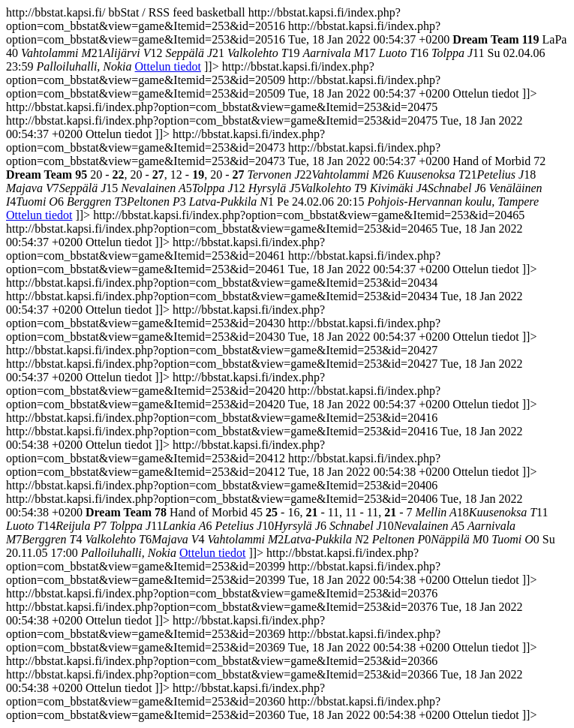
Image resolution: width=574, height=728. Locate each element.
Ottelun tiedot (168, 66)
